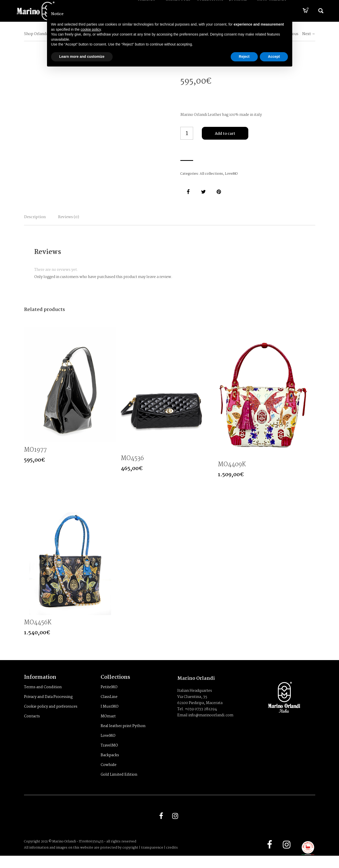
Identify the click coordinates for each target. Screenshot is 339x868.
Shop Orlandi (36, 34)
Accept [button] (274, 57)
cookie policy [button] (91, 29)
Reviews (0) (103, 221)
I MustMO (110, 716)
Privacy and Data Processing (48, 706)
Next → (309, 34)
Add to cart (225, 134)
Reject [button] (244, 57)
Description (46, 221)
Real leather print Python (123, 735)
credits (172, 860)
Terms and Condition (43, 696)
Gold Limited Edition (119, 784)
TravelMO (109, 754)
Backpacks (110, 764)
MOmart (108, 725)
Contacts (32, 725)
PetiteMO (109, 696)
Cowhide (109, 774)
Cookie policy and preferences (51, 716)
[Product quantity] (187, 133)
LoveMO (231, 174)
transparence (152, 860)
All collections (211, 174)
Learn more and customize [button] (82, 57)
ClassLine (109, 706)
